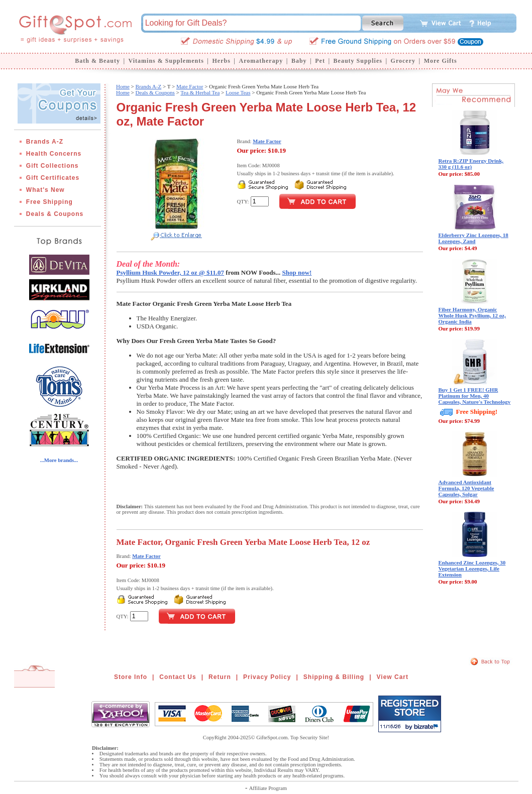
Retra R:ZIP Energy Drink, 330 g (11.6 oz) (471, 164)
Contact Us (178, 677)
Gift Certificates (53, 178)
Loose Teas (238, 92)
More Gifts (441, 61)
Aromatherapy (261, 61)
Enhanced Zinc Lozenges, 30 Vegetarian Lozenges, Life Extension (472, 569)
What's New (45, 190)
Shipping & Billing (334, 677)
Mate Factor (190, 86)
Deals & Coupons (55, 214)
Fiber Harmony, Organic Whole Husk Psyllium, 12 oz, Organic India (472, 315)
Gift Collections (52, 166)
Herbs (221, 61)
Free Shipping (49, 202)
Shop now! (297, 272)
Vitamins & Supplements (166, 61)
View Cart (393, 677)
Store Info (131, 677)
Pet (320, 61)
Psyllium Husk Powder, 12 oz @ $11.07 (171, 272)
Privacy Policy (267, 677)
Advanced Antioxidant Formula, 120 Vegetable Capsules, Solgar (466, 488)
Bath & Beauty (97, 61)
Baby (299, 61)
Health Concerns (54, 154)
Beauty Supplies (358, 61)
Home (123, 86)
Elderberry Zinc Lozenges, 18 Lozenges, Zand (473, 238)
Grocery (403, 61)
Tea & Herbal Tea (200, 92)
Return (220, 677)
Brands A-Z (45, 142)
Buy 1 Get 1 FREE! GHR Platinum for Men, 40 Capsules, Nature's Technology (475, 396)
